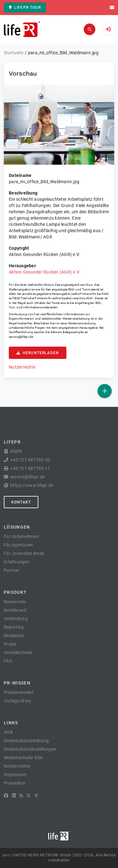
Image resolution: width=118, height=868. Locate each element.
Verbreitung (16, 619)
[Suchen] (90, 29)
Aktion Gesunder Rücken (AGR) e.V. (44, 272)
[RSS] (21, 796)
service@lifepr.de (21, 337)
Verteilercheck (18, 652)
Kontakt (21, 502)
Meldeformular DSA (23, 758)
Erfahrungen (17, 562)
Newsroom (15, 602)
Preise (10, 644)
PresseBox (14, 783)
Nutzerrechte (22, 367)
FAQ (8, 661)
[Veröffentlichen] (105, 391)
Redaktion (14, 636)
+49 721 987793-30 (30, 460)
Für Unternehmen (21, 536)
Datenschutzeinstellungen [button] (30, 749)
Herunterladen (38, 353)
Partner (11, 570)
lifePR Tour (25, 8)
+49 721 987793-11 (30, 468)
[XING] (36, 796)
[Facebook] (6, 796)
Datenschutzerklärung (26, 741)
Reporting (14, 627)
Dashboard (15, 610)
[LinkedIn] (14, 796)
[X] (29, 796)
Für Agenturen (18, 545)
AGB (8, 732)
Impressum (15, 775)
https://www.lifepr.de (32, 485)
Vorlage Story (17, 701)
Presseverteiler (19, 692)
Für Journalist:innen (24, 553)
